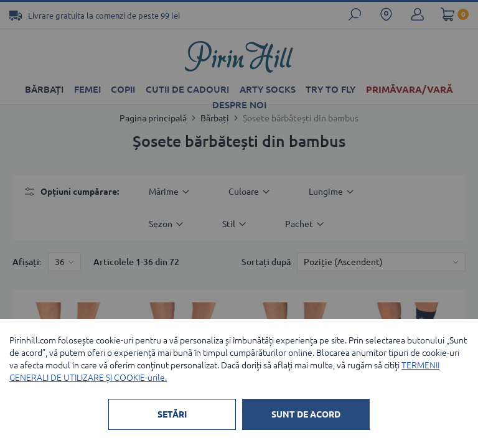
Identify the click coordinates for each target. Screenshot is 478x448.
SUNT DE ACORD (306, 414)
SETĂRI (172, 414)
